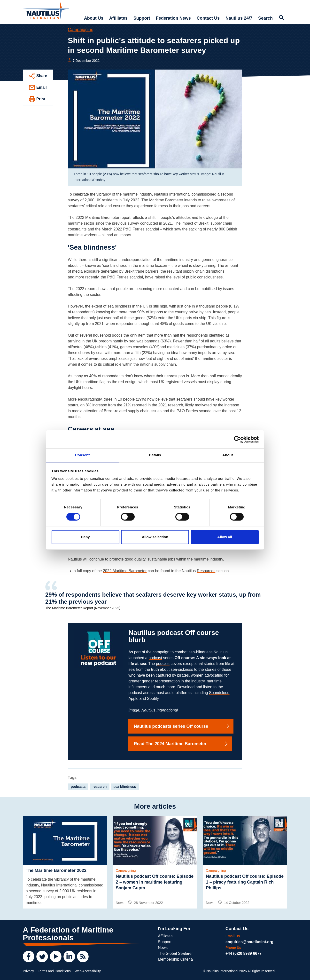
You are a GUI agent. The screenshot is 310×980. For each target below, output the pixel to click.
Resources (206, 571)
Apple (133, 699)
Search (265, 18)
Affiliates (118, 18)
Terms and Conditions (54, 971)
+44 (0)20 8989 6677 (244, 953)
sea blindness (125, 787)
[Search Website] (281, 18)
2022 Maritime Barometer (125, 571)
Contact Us (208, 18)
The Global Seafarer (175, 953)
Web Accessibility (88, 971)
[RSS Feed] (83, 956)
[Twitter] (42, 956)
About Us (94, 18)
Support (142, 18)
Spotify (153, 699)
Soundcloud (219, 693)
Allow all (225, 537)
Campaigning (81, 30)
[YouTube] (56, 956)
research (100, 787)
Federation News (173, 18)
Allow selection (155, 537)
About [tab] (228, 455)
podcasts (78, 787)
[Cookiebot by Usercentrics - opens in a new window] (237, 439)
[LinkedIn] (69, 956)
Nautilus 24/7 (239, 18)
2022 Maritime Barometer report (103, 217)
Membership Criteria (175, 959)
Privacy (28, 971)
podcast (155, 658)
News (163, 948)
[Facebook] (29, 956)
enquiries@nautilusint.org (249, 942)
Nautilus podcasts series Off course (182, 726)
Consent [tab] (82, 455)
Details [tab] (155, 455)
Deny (85, 537)
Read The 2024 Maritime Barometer (181, 744)
